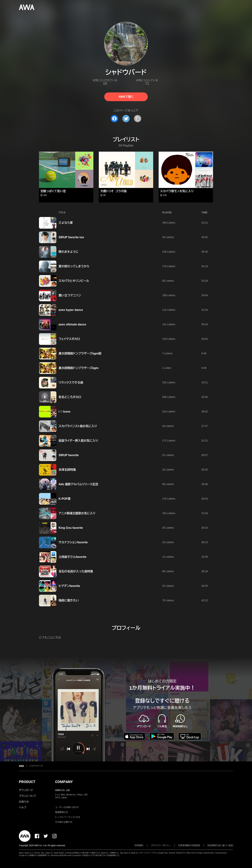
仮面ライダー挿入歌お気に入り (78, 441)
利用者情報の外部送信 (189, 845)
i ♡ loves (64, 412)
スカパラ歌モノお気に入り (177, 191)
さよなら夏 (66, 223)
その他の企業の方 (64, 822)
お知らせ (24, 802)
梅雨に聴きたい (69, 600)
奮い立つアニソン (70, 295)
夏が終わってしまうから (74, 266)
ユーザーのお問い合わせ (67, 807)
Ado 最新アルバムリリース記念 (78, 484)
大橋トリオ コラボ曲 (113, 191)
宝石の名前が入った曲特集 (76, 571)
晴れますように (68, 252)
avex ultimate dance (72, 324)
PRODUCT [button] (27, 782)
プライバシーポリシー (161, 845)
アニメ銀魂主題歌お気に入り (77, 513)
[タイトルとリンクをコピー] (138, 119)
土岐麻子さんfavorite (72, 557)
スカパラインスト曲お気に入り (78, 426)
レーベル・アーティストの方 (68, 817)
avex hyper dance (71, 310)
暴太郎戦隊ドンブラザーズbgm (79, 368)
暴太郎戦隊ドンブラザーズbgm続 (80, 353)
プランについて (28, 796)
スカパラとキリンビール (74, 281)
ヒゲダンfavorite (69, 586)
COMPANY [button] (64, 782)
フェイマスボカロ (69, 339)
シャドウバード (36, 766)
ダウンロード (26, 790)
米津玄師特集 (67, 470)
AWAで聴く (126, 97)
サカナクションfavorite (73, 542)
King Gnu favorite (71, 528)
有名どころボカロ (70, 397)
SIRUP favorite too (71, 237)
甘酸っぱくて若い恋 (53, 191)
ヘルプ (23, 807)
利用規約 (139, 845)
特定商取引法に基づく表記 (220, 845)
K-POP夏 (65, 499)
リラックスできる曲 (71, 383)
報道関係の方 (62, 812)
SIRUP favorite (69, 455)
